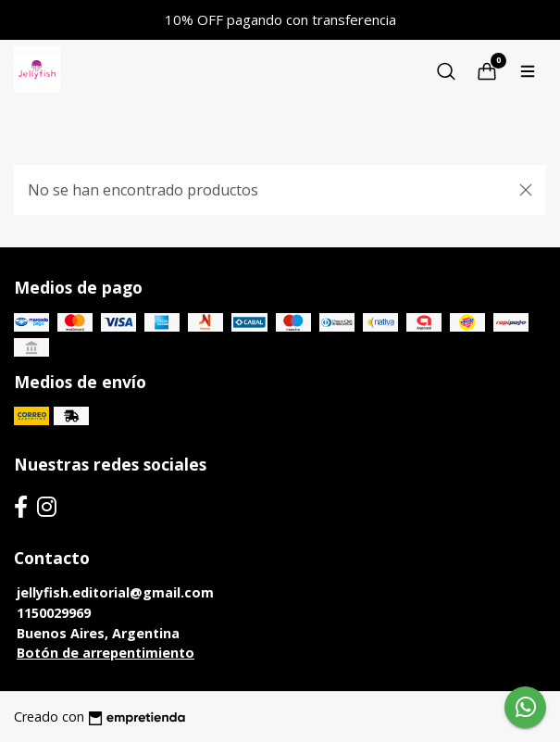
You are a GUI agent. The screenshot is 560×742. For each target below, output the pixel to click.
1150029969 (54, 613)
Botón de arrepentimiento (106, 653)
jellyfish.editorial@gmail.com (115, 592)
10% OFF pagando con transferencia (280, 19)
